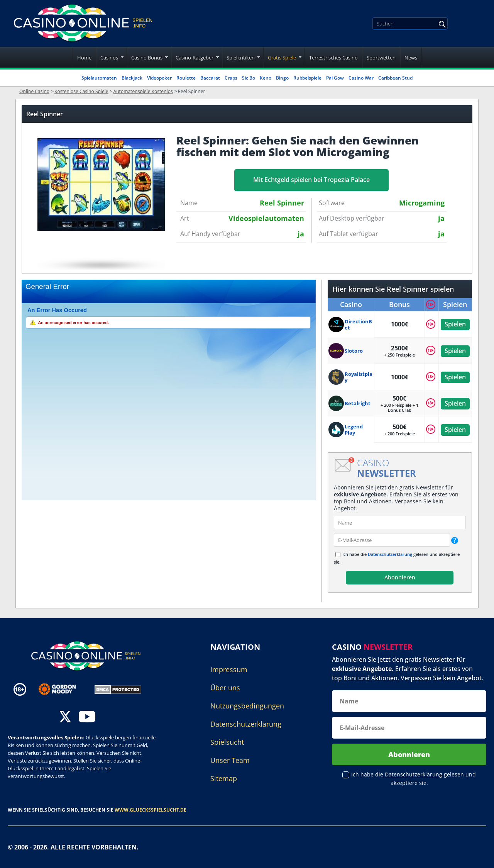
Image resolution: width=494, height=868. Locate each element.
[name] (400, 522)
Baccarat (210, 78)
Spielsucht (227, 742)
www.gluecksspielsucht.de (151, 810)
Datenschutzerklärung (390, 554)
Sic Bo (249, 78)
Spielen (455, 324)
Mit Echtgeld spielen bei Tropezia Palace (311, 180)
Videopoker (159, 78)
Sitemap (224, 778)
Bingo (282, 78)
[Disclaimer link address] (63, 689)
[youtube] (87, 718)
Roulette (186, 78)
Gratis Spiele (282, 58)
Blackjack (132, 78)
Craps (231, 78)
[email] (392, 540)
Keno (266, 78)
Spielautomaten (99, 78)
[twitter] (65, 718)
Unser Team (230, 760)
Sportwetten (381, 58)
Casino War (361, 78)
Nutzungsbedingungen (247, 706)
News (411, 58)
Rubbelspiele (307, 78)
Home (84, 58)
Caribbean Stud (395, 78)
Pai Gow (335, 78)
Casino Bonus (147, 58)
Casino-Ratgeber (195, 58)
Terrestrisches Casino (333, 58)
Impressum (229, 669)
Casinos (109, 58)
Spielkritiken (241, 58)
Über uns (225, 688)
